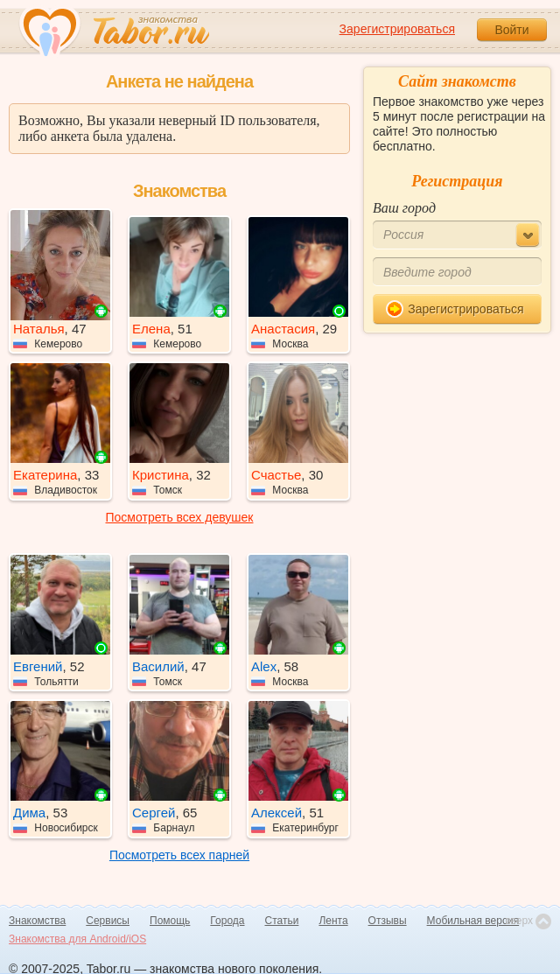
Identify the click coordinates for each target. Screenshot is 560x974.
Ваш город (404, 208)
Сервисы (108, 921)
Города (227, 921)
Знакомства (37, 921)
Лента (333, 921)
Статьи (282, 921)
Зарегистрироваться (397, 29)
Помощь (170, 921)
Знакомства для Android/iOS (77, 939)
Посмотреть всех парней (179, 855)
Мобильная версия (473, 921)
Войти (511, 30)
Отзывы (388, 921)
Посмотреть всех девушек (180, 517)
